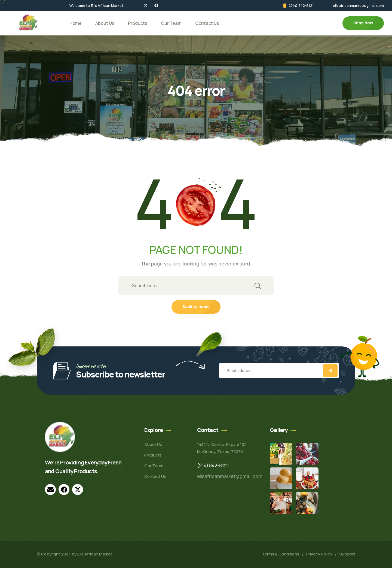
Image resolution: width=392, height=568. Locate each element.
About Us (105, 23)
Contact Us (207, 23)
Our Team (171, 23)
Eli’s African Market (95, 554)
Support (347, 554)
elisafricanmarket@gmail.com (358, 5)
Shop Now (363, 23)
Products (138, 23)
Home (76, 23)
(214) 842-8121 (301, 5)
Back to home (196, 306)
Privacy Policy (319, 554)
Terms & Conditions (281, 554)
